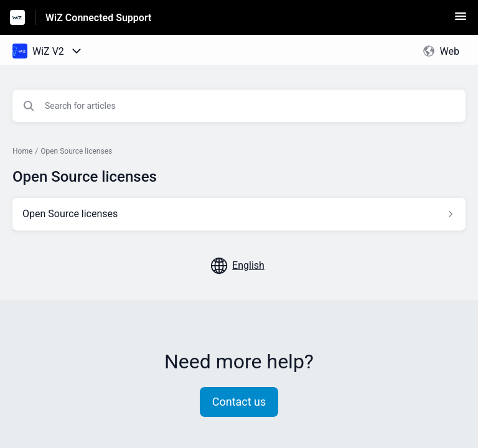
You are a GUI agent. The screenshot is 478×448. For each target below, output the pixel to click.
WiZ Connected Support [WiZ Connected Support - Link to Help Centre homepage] (98, 18)
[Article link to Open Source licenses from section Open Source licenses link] (239, 214)
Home (22, 151)
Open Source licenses (76, 151)
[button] (461, 20)
